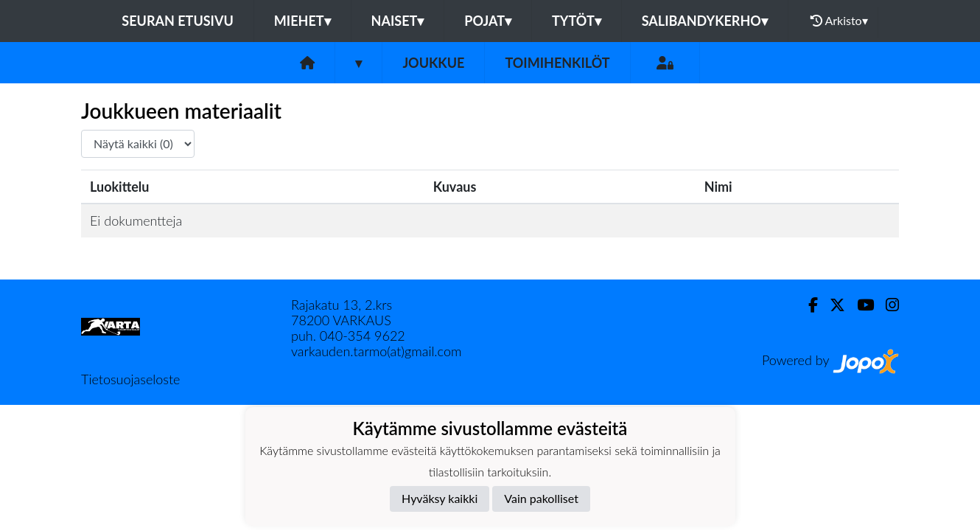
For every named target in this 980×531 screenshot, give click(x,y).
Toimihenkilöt (557, 63)
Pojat (488, 21)
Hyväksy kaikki (440, 498)
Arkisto (839, 21)
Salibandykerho (705, 21)
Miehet (302, 21)
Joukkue (433, 63)
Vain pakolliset (541, 498)
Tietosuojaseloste (130, 379)
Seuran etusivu (178, 21)
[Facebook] (807, 305)
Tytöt (577, 21)
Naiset (398, 21)
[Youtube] (860, 305)
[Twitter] (832, 305)
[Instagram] (886, 305)
